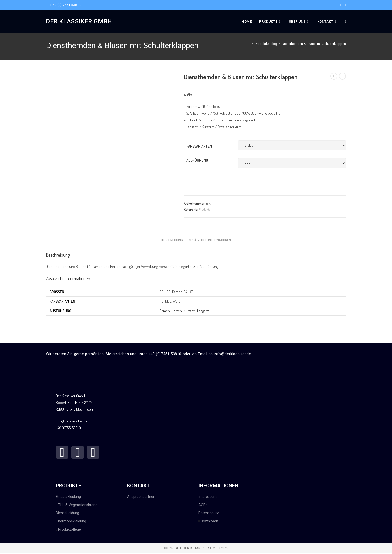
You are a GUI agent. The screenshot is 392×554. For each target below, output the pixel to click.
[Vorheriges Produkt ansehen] (334, 76)
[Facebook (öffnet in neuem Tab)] (337, 5)
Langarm (203, 311)
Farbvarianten (199, 146)
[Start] (250, 44)
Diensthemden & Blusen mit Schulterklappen (314, 44)
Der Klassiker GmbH (79, 21)
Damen (165, 311)
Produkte (205, 209)
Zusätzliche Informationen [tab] (210, 240)
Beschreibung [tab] (172, 240)
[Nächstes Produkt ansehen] (342, 76)
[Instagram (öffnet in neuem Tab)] (341, 5)
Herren (177, 311)
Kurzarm (190, 311)
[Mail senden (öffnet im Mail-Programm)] (345, 5)
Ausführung (197, 160)
